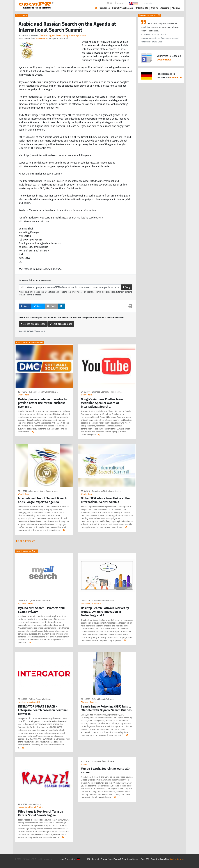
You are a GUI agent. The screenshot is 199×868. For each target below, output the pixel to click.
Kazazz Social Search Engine (31, 807)
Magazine (165, 8)
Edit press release (61, 324)
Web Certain (41, 38)
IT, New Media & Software (40, 601)
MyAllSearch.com (25, 603)
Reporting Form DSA (160, 859)
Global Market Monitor (91, 603)
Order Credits (142, 8)
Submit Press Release (123, 8)
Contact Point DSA (141, 859)
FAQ (89, 859)
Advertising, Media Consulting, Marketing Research (64, 35)
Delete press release (33, 324)
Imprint (120, 3)
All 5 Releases (25, 541)
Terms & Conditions (123, 859)
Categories (105, 8)
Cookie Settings (177, 859)
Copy (127, 287)
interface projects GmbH (29, 702)
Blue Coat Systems (89, 702)
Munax (84, 764)
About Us (176, 8)
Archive (154, 8)
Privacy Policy (107, 859)
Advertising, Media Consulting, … (43, 491)
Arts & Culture (35, 804)
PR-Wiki (111, 3)
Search (174, 3)
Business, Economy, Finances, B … (43, 392)
